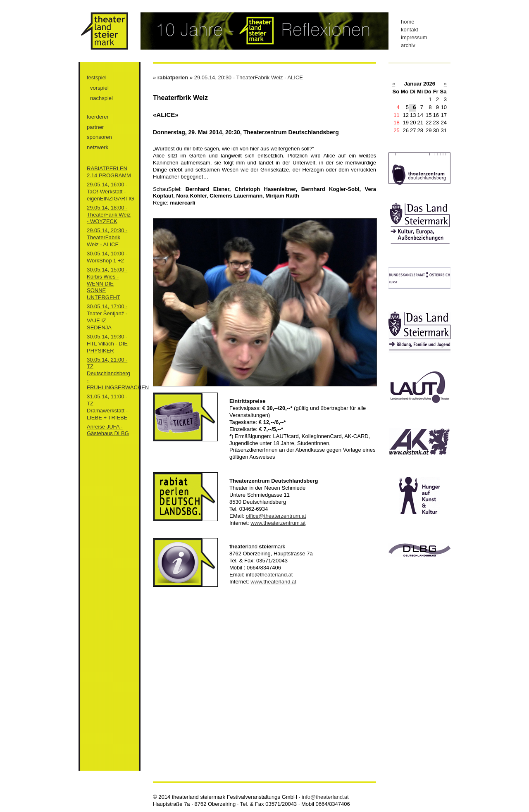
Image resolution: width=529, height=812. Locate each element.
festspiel (97, 77)
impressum (414, 37)
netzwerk (98, 147)
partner (95, 127)
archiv (408, 45)
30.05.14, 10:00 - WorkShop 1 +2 (107, 257)
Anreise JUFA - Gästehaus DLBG (108, 430)
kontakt (410, 30)
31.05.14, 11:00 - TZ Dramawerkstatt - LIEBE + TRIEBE (107, 407)
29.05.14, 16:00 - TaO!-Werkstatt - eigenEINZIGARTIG (111, 192)
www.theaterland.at (273, 582)
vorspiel (99, 88)
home (408, 22)
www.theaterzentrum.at (278, 523)
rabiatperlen (173, 77)
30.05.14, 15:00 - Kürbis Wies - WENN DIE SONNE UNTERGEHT (107, 284)
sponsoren (99, 137)
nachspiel (101, 98)
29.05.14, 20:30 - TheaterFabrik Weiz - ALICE (107, 237)
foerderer (98, 117)
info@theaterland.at (269, 575)
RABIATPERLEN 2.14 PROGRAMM (109, 172)
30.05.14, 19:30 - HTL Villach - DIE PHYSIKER (107, 344)
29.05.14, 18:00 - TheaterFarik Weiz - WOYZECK (109, 215)
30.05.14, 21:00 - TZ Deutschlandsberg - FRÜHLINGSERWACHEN (118, 374)
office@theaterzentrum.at (276, 516)
